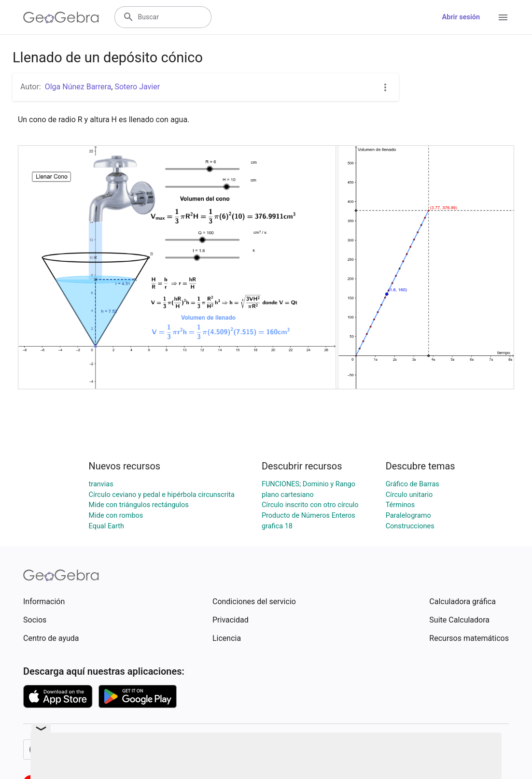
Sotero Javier (137, 87)
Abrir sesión (461, 17)
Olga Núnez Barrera (78, 87)
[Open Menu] (503, 17)
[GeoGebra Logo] (61, 17)
